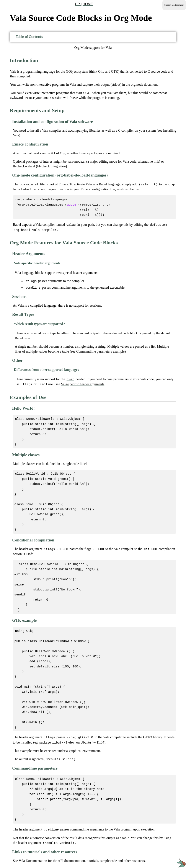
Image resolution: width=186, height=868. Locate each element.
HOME (88, 4)
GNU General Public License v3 (134, 858)
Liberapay (179, 5)
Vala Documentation (33, 844)
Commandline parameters (94, 349)
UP (78, 4)
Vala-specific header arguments (83, 382)
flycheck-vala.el (24, 166)
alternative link (148, 161)
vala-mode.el (76, 161)
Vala (109, 48)
